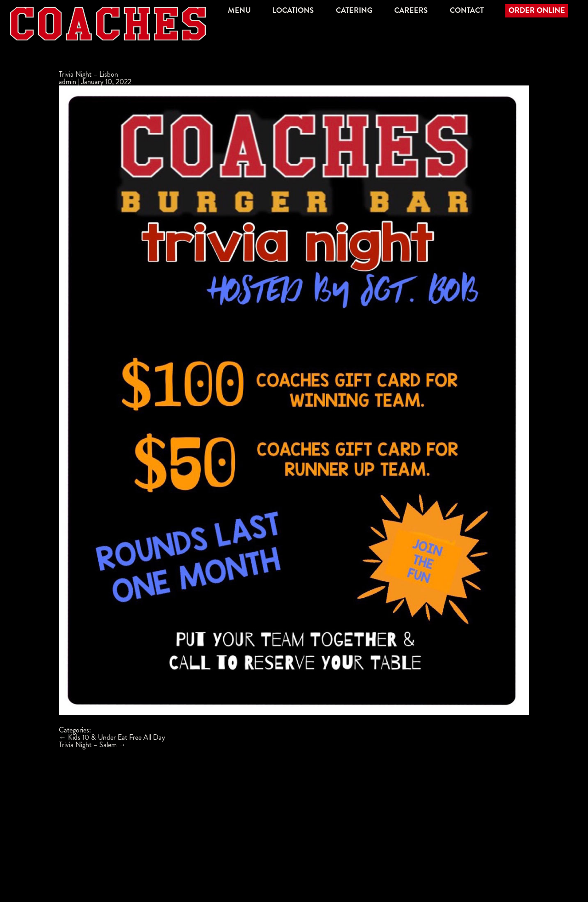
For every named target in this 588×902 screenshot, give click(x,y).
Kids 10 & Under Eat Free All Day (112, 737)
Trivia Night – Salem (92, 745)
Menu (239, 10)
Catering (354, 10)
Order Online (537, 10)
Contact (467, 10)
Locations (293, 10)
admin (68, 82)
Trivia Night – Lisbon (88, 74)
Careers (411, 10)
